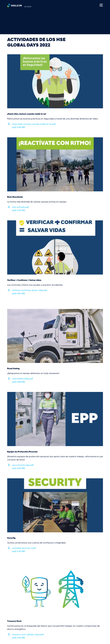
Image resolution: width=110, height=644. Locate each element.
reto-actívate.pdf (20, 209)
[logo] (14, 6)
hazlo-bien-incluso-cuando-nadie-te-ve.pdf (34, 126)
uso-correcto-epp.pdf (23, 467)
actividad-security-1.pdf (24, 550)
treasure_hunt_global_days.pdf (28, 636)
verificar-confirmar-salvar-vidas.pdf (30, 292)
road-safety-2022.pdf (22, 380)
